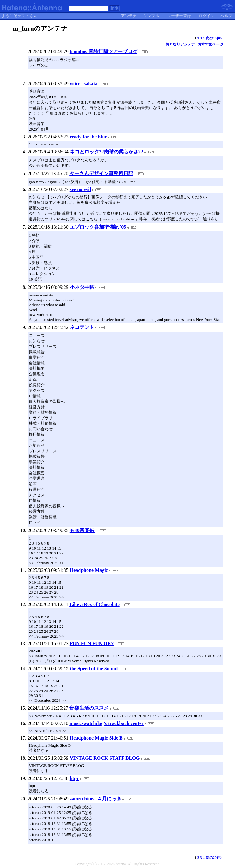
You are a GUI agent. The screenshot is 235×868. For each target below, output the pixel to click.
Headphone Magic (89, 570)
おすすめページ (211, 44)
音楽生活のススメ (89, 708)
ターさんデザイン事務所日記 (101, 173)
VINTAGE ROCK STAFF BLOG (105, 758)
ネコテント (82, 327)
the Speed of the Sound (94, 669)
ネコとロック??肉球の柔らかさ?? (106, 152)
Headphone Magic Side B (96, 738)
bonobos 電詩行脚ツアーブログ (104, 51)
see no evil (80, 189)
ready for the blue (88, 137)
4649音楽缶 (83, 530)
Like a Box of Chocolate (95, 604)
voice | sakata (84, 84)
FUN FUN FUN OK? (92, 644)
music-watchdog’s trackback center (106, 723)
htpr (74, 778)
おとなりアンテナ (180, 44)
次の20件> (214, 38)
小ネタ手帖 (82, 287)
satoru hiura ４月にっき (96, 799)
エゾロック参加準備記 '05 (98, 227)
